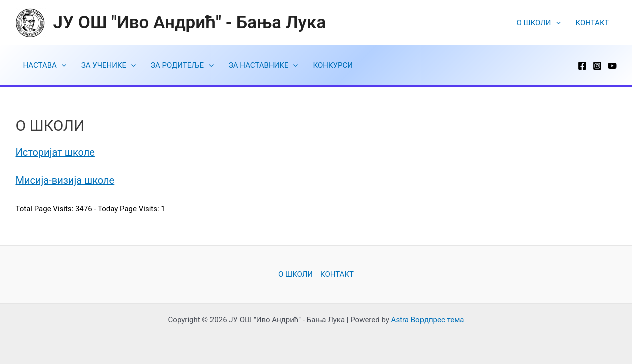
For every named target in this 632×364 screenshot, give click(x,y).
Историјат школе (55, 152)
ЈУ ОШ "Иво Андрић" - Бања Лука (190, 22)
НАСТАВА (45, 65)
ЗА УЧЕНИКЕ (109, 65)
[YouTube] (612, 66)
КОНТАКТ (593, 23)
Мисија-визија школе (65, 180)
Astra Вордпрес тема (428, 320)
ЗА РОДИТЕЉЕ (182, 65)
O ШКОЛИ (539, 23)
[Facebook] (582, 66)
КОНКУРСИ (333, 65)
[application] (556, 23)
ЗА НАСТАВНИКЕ (263, 65)
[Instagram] (597, 66)
